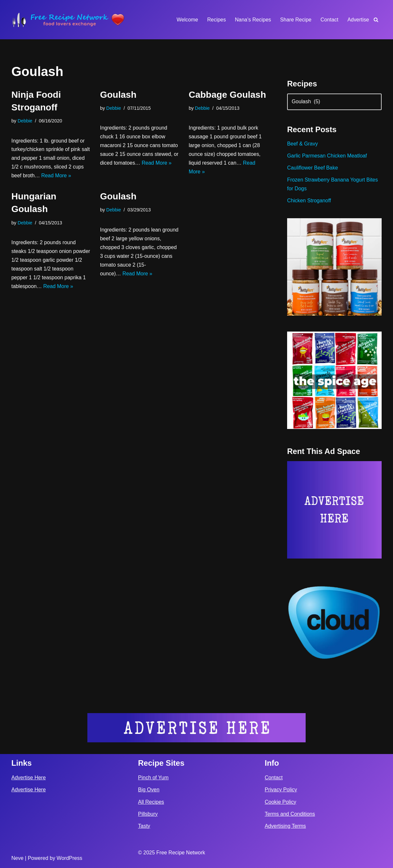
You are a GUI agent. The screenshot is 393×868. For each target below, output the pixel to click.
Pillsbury (148, 814)
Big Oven (149, 790)
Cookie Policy (280, 802)
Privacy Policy (281, 790)
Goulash (118, 95)
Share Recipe (295, 20)
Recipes (216, 20)
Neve (17, 858)
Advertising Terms (285, 826)
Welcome (186, 20)
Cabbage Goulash (227, 95)
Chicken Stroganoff (309, 201)
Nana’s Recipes (252, 20)
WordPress (69, 858)
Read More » (57, 176)
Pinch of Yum (153, 777)
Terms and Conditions (290, 814)
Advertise (358, 20)
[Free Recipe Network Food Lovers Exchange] (68, 20)
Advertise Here (29, 777)
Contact (329, 20)
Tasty (144, 826)
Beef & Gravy (303, 144)
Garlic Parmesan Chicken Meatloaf (327, 156)
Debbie (25, 121)
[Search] (376, 20)
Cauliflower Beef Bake (313, 168)
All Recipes (151, 802)
